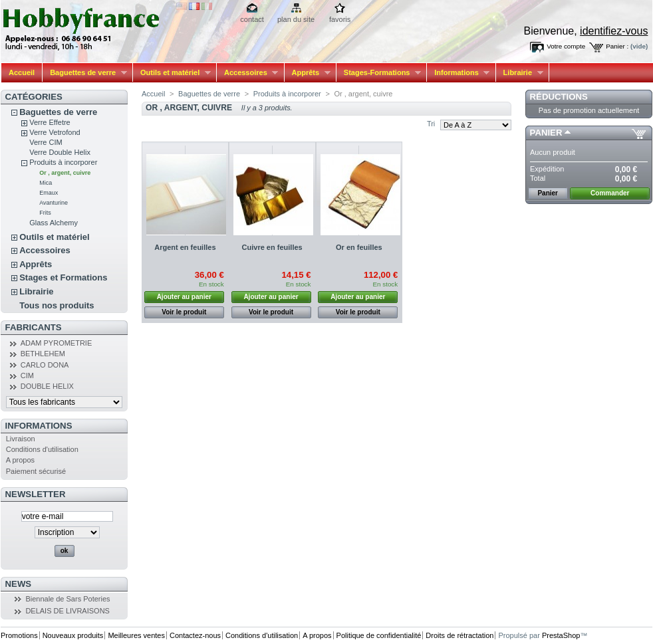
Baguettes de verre (85, 73)
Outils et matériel (172, 73)
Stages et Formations (63, 277)
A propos (20, 460)
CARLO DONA (45, 365)
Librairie (520, 73)
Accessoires (247, 73)
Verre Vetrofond (55, 132)
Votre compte (566, 46)
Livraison (21, 439)
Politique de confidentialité (379, 635)
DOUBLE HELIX (47, 386)
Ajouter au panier (184, 297)
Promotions (19, 635)
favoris (340, 19)
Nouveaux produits (73, 635)
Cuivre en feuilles (272, 247)
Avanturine (54, 203)
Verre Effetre (50, 122)
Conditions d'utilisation (42, 449)
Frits (45, 213)
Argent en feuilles (185, 247)
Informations (458, 73)
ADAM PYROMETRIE (57, 343)
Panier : (617, 46)
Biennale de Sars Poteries (67, 599)
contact (252, 19)
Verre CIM (46, 142)
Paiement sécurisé (36, 471)
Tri (431, 124)
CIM (27, 376)
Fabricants (34, 327)
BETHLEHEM (43, 354)
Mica (46, 183)
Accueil (22, 72)
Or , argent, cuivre (65, 173)
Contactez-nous (195, 635)
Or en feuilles (359, 247)
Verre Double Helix (60, 152)
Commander (610, 193)
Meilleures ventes (136, 635)
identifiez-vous (614, 31)
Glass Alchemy (54, 223)
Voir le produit (184, 312)
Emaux (49, 193)
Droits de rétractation (459, 635)
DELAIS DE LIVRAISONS (67, 611)
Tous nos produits (57, 305)
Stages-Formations (379, 73)
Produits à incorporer (63, 162)
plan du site (296, 19)
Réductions (559, 97)
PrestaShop (561, 635)
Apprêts (308, 73)
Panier (546, 133)
